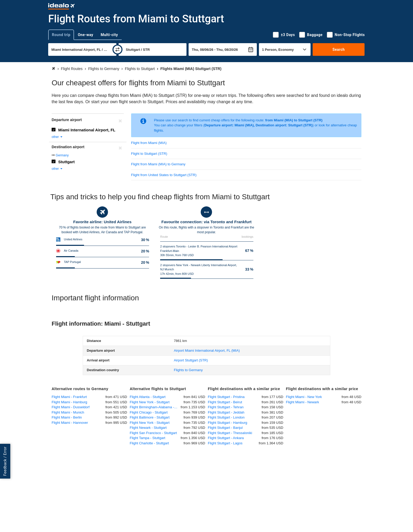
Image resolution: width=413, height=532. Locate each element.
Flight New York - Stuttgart (150, 402)
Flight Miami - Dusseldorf (71, 407)
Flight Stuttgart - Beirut (225, 402)
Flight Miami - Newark (303, 402)
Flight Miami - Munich (68, 412)
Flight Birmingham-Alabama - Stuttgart (155, 407)
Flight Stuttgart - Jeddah (226, 412)
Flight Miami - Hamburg (69, 402)
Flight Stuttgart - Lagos (225, 443)
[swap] (117, 49)
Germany (62, 155)
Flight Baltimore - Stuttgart (150, 417)
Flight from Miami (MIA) (149, 143)
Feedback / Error (5, 461)
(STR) (191, 360)
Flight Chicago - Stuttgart (149, 412)
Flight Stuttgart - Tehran (226, 407)
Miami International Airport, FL (87, 130)
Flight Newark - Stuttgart (148, 428)
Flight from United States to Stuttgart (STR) (164, 175)
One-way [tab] (85, 35)
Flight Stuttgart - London (226, 417)
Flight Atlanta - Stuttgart (148, 397)
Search (339, 49)
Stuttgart (67, 162)
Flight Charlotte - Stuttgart (149, 443)
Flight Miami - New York (304, 397)
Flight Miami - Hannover (70, 423)
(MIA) (207, 350)
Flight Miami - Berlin (67, 417)
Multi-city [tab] (109, 35)
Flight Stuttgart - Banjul (225, 428)
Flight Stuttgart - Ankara (226, 438)
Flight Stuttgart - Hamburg (228, 423)
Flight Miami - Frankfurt (69, 397)
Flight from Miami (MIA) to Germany (158, 164)
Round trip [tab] (61, 35)
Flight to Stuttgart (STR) (149, 154)
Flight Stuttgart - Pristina (226, 397)
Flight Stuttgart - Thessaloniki (230, 433)
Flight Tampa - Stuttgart (148, 438)
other (57, 137)
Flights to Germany (188, 370)
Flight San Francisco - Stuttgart (153, 433)
